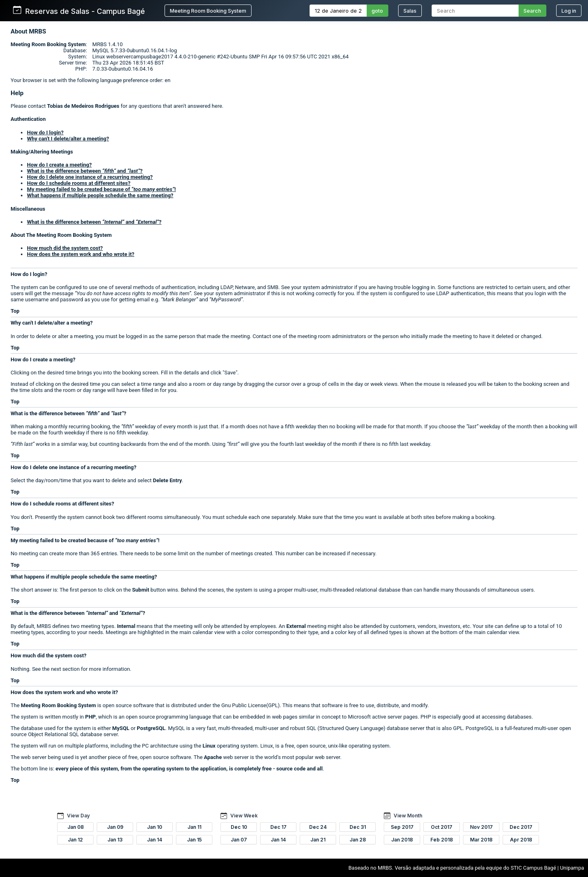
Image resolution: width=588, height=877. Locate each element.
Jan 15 (194, 840)
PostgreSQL (151, 728)
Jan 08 (76, 827)
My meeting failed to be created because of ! (101, 189)
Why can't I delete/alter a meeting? (68, 139)
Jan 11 (194, 827)
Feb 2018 (442, 840)
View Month (408, 816)
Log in (569, 11)
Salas (410, 11)
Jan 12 (75, 840)
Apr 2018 (521, 840)
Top (15, 311)
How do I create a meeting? (59, 165)
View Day (78, 816)
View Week (244, 816)
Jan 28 (358, 840)
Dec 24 (318, 827)
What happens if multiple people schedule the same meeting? (100, 195)
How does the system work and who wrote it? (81, 254)
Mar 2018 (481, 840)
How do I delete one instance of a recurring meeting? (90, 177)
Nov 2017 (481, 827)
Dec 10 (239, 827)
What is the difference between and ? (85, 171)
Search (532, 11)
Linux (209, 746)
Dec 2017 (521, 827)
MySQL (121, 728)
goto (377, 11)
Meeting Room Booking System (208, 11)
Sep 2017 (402, 827)
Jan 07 (239, 840)
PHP (91, 717)
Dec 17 (278, 827)
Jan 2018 (402, 840)
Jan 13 (115, 840)
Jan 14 (155, 840)
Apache (213, 757)
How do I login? (45, 132)
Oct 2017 (442, 827)
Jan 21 (318, 840)
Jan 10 (155, 827)
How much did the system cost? (65, 248)
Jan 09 (115, 827)
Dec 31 (358, 827)
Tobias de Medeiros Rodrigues (83, 106)
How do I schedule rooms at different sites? (79, 183)
